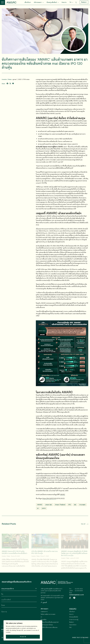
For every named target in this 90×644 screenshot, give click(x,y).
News (10, 79)
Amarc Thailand (60, 505)
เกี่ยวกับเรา (28, 2)
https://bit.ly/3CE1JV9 (49, 498)
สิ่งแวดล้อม (44, 620)
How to (64, 2)
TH (71, 2)
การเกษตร (82, 505)
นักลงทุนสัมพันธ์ (52, 2)
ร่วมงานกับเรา (73, 625)
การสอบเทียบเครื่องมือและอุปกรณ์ (50, 622)
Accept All (23, 637)
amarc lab (49, 505)
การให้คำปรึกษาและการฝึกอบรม (49, 627)
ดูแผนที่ (44, 602)
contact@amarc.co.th (76, 595)
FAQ (70, 627)
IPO (70, 505)
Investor (4, 79)
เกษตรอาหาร (44, 612)
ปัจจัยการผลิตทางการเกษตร (48, 614)
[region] (23, 630)
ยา (38, 508)
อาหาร (44, 508)
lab (75, 505)
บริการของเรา (38, 2)
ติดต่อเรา (84, 2)
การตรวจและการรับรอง (47, 625)
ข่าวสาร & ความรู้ (74, 620)
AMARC (11, 2)
